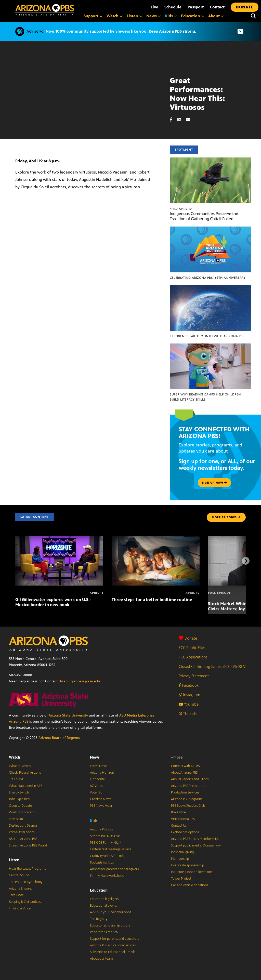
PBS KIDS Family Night (106, 843)
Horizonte (97, 779)
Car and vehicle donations (190, 885)
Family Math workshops (107, 876)
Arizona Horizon (102, 773)
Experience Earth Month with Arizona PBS (207, 336)
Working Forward (22, 812)
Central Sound (19, 875)
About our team (101, 959)
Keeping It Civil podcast (25, 902)
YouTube (189, 704)
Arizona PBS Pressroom (188, 786)
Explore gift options (185, 832)
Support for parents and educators (114, 939)
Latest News (99, 766)
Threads (188, 714)
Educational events (103, 906)
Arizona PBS (19, 721)
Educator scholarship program (112, 925)
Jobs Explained (19, 799)
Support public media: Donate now (196, 845)
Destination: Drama (23, 826)
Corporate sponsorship (187, 865)
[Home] (45, 10)
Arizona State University (68, 715)
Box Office (178, 812)
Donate (188, 638)
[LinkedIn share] (182, 120)
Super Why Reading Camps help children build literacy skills (205, 397)
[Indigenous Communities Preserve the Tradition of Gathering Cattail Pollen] (210, 160)
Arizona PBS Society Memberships (195, 839)
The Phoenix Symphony (26, 882)
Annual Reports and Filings (190, 779)
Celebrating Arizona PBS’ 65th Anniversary (208, 278)
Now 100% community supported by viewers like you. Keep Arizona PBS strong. (121, 31)
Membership (180, 859)
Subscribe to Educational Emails (113, 952)
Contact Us (179, 826)
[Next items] (246, 561)
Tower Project (181, 879)
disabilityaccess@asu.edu (79, 681)
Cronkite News (101, 799)
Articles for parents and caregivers (114, 869)
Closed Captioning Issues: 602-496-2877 (212, 666)
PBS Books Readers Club (188, 806)
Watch (15, 757)
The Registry (99, 919)
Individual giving (182, 852)
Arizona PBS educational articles (113, 945)
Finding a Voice (20, 908)
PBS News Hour (101, 806)
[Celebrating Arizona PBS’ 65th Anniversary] (210, 229)
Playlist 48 (16, 819)
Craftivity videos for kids (107, 856)
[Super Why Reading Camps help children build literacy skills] (210, 346)
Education (99, 890)
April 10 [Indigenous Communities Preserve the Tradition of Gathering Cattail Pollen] (181, 209)
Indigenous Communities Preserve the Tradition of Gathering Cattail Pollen (204, 216)
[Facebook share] (174, 120)
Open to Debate (20, 806)
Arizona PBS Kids (102, 829)
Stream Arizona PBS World (28, 845)
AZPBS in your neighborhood (110, 912)
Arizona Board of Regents (59, 738)
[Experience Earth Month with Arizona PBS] (210, 288)
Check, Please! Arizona (25, 773)
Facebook (189, 685)
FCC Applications (193, 657)
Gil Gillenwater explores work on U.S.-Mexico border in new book (53, 602)
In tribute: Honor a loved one (192, 872)
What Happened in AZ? (25, 786)
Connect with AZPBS (185, 766)
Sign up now (214, 483)
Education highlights (104, 899)
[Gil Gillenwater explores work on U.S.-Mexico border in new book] (59, 539)
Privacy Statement (194, 676)
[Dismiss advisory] (240, 31)
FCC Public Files (192, 648)
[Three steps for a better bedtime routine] (156, 539)
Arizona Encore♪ (21, 889)
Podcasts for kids (102, 863)
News (95, 757)
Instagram (189, 695)
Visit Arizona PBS (183, 819)
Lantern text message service (111, 849)
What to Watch (20, 766)
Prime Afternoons (22, 832)
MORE (226, 517)
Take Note (16, 895)
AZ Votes (96, 786)
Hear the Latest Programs (27, 869)
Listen (14, 860)
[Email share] (191, 120)
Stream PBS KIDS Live (105, 836)
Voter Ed (96, 792)
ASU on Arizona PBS (23, 839)
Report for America (104, 932)
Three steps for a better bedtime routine (152, 600)
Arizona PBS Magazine (187, 799)
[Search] (253, 16)
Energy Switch (19, 792)
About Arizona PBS (184, 773)
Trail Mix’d (16, 779)
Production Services (185, 792)
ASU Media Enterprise (137, 715)
